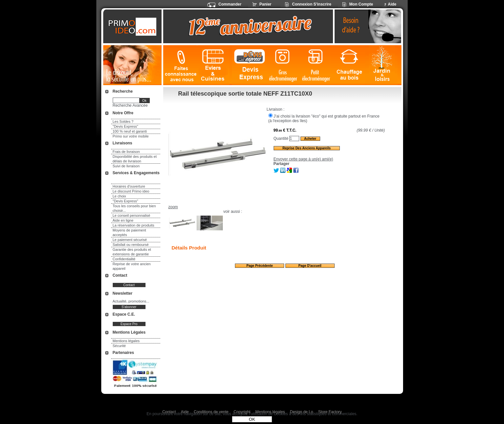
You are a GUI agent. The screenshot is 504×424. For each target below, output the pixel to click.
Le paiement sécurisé (130, 240)
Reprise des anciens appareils (307, 148)
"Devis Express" (126, 126)
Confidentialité (124, 259)
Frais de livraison (126, 152)
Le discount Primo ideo (131, 191)
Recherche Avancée (130, 105)
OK (252, 419)
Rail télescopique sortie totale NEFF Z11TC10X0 (245, 94)
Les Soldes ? (123, 121)
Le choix (119, 196)
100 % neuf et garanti (130, 131)
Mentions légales (126, 341)
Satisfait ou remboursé (131, 245)
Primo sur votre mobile (131, 136)
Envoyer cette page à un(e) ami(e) (303, 159)
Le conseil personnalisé (132, 215)
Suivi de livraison (126, 166)
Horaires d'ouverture (129, 186)
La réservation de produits (134, 225)
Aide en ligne (123, 220)
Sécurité (119, 346)
